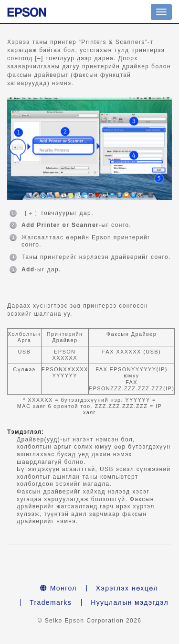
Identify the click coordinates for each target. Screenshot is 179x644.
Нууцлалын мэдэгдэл (130, 602)
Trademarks (51, 602)
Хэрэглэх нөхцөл (127, 588)
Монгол (58, 588)
